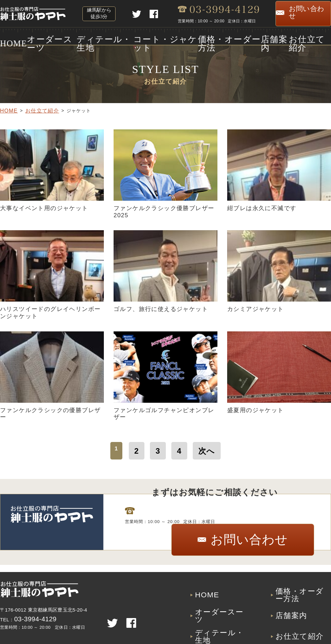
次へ (202, 448)
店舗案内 (274, 38)
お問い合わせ (305, 14)
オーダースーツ (49, 38)
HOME (8, 38)
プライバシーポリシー (303, 623)
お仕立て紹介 (314, 38)
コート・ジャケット (163, 38)
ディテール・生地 (103, 38)
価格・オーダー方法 (225, 38)
